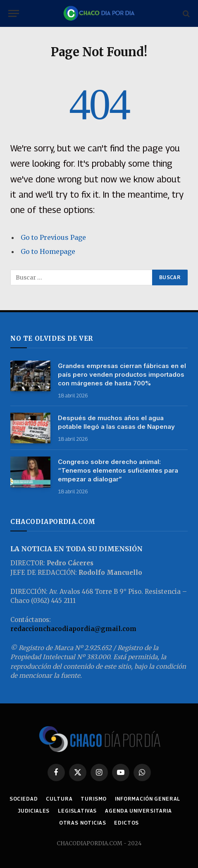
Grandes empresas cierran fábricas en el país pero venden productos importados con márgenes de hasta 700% (122, 374)
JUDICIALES (34, 811)
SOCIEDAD (24, 799)
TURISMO (94, 799)
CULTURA (59, 799)
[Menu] (14, 13)
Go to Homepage (48, 251)
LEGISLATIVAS (77, 811)
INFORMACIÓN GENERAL (148, 799)
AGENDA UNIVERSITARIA (138, 811)
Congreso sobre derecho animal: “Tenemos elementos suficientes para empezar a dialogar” (118, 470)
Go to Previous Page (53, 237)
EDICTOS (126, 823)
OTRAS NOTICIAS (83, 823)
